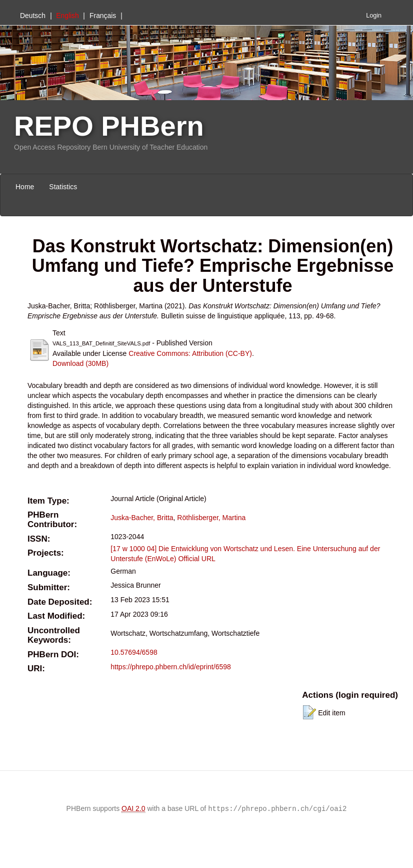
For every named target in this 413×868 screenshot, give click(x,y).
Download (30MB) (80, 363)
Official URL (196, 559)
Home (25, 187)
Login (374, 16)
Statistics (63, 187)
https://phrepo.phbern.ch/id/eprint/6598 (171, 667)
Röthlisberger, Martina (211, 518)
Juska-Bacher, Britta (142, 518)
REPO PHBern (109, 126)
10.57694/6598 (134, 652)
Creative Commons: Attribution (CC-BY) (190, 353)
